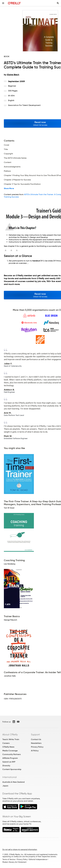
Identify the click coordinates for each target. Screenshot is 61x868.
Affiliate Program (10, 758)
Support (35, 734)
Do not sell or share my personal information (20, 850)
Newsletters (36, 743)
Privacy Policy (37, 747)
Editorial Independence (38, 859)
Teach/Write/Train (11, 739)
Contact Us (36, 739)
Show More (9, 188)
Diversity (6, 766)
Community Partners (12, 754)
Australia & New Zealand (13, 782)
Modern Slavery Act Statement (14, 862)
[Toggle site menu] (3, 3)
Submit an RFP (9, 762)
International (10, 777)
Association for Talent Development (24, 105)
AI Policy (35, 751)
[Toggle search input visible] (58, 3)
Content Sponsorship (12, 769)
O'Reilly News (8, 747)
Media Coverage (10, 751)
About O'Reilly (10, 734)
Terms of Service (9, 859)
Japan (5, 786)
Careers (6, 743)
